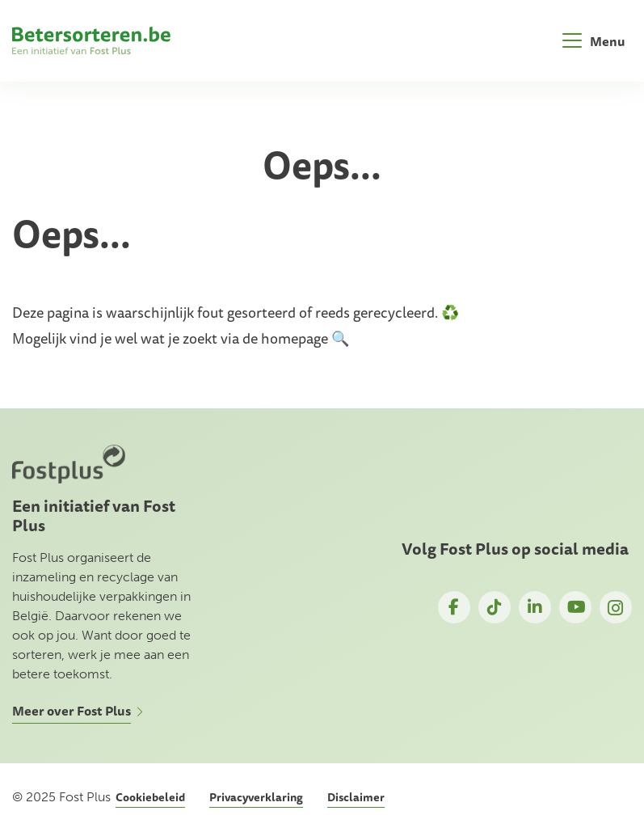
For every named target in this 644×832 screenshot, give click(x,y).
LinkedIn (535, 607)
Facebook (454, 607)
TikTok (495, 607)
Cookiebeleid (150, 797)
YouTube (575, 607)
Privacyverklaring (256, 797)
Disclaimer (356, 797)
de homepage (285, 338)
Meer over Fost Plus (72, 711)
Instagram (616, 607)
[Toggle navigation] (594, 41)
